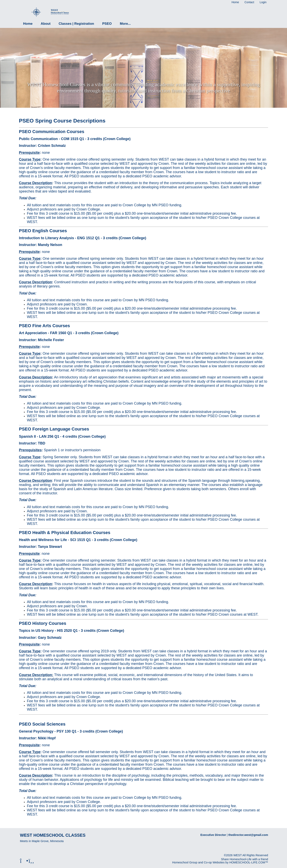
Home (28, 24)
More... (125, 24)
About (46, 24)
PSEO (107, 24)
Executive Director (213, 835)
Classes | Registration (76, 24)
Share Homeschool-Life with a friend (245, 859)
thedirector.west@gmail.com (248, 835)
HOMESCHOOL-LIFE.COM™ (249, 862)
